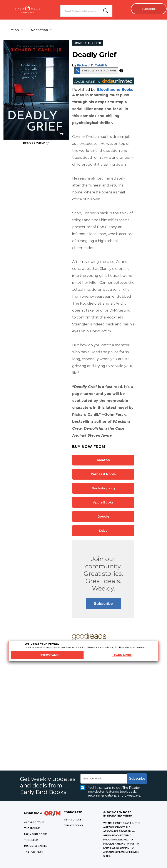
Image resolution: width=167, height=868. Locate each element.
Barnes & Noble (103, 474)
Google (103, 517)
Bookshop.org (103, 488)
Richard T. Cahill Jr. (93, 66)
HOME (78, 43)
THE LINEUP (31, 840)
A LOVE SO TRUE (34, 823)
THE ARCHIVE (32, 829)
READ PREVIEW (36, 143)
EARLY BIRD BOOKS (36, 834)
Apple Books (103, 503)
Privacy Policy (73, 826)
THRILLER (94, 43)
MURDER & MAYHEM (36, 846)
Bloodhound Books (115, 90)
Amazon (103, 460)
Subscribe (148, 9)
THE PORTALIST (34, 852)
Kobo (103, 531)
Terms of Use (72, 820)
